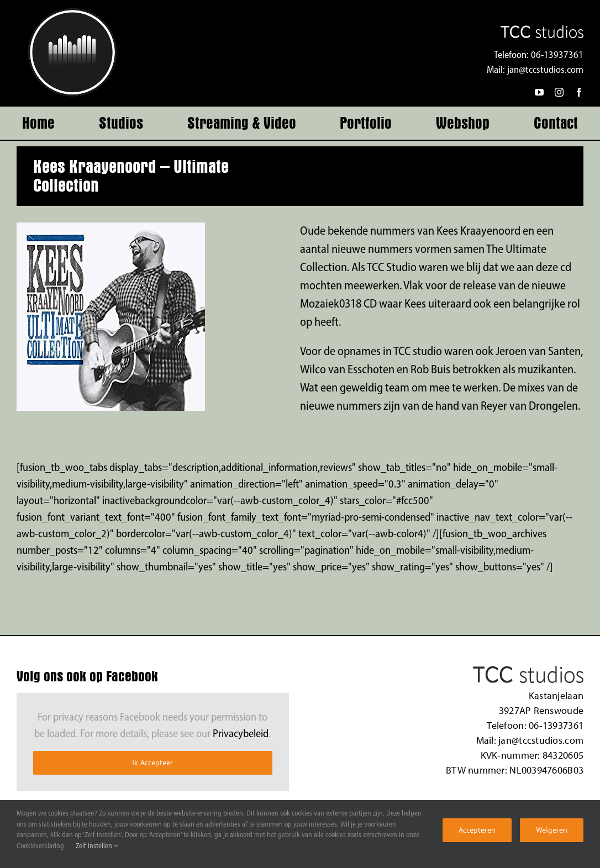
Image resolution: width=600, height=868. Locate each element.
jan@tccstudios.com (545, 70)
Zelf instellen (97, 846)
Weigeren (552, 830)
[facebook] (579, 92)
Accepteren (477, 830)
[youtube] (539, 92)
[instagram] (559, 92)
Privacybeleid (241, 734)
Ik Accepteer (152, 763)
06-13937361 (557, 55)
